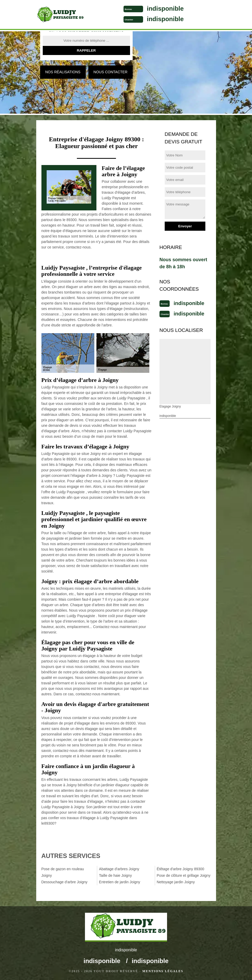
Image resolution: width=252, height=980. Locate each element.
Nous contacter (110, 72)
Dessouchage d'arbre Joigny (64, 882)
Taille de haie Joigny (115, 875)
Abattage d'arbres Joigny (119, 869)
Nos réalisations (63, 72)
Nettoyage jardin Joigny (176, 882)
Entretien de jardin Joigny (120, 882)
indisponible (165, 8)
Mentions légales (163, 971)
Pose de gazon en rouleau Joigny (63, 872)
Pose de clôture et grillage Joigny (183, 875)
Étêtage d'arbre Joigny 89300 (180, 869)
